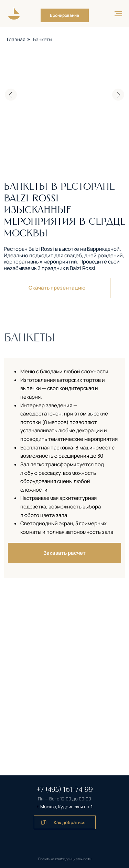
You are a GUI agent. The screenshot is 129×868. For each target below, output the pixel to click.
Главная (16, 39)
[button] (65, 15)
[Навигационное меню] (118, 14)
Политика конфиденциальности (65, 859)
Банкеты (42, 39)
